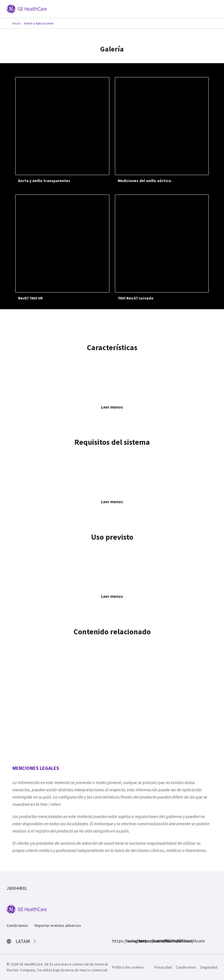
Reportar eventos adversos (58, 925)
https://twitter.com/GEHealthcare (142, 941)
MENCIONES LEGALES (36, 768)
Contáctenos (17, 925)
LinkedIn (155, 941)
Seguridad (209, 967)
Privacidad (163, 967)
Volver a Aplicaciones (39, 23)
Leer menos (112, 407)
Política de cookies (128, 967)
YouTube (169, 941)
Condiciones (186, 967)
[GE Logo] (27, 8)
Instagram (129, 941)
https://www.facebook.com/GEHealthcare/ (115, 941)
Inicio (16, 23)
